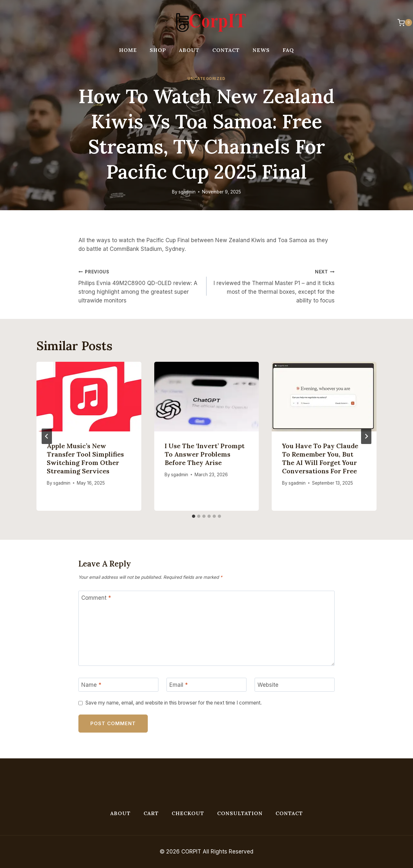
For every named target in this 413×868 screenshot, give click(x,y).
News (261, 50)
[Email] (206, 685)
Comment (96, 598)
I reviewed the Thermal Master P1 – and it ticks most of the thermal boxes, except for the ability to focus (273, 286)
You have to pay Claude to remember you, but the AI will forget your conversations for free (320, 458)
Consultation (240, 813)
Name (91, 685)
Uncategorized (206, 79)
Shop (158, 50)
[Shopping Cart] (402, 23)
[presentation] (89, 397)
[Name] (118, 685)
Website (268, 685)
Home (128, 50)
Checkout (188, 813)
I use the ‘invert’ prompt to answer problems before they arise (205, 454)
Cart (151, 813)
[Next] (366, 436)
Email (179, 685)
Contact (226, 50)
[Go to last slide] (47, 436)
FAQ (288, 50)
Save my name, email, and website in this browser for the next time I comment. (174, 703)
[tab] (194, 516)
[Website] (295, 685)
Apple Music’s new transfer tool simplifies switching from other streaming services (85, 458)
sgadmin (187, 192)
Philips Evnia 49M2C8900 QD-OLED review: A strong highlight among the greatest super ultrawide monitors (140, 286)
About (189, 50)
